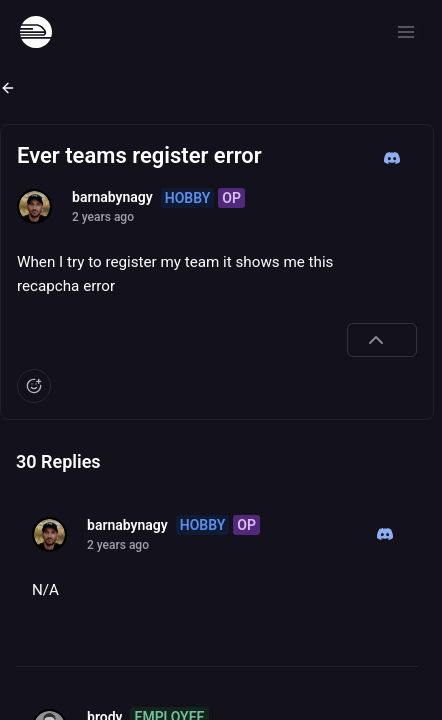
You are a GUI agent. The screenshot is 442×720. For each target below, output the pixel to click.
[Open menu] (406, 32)
